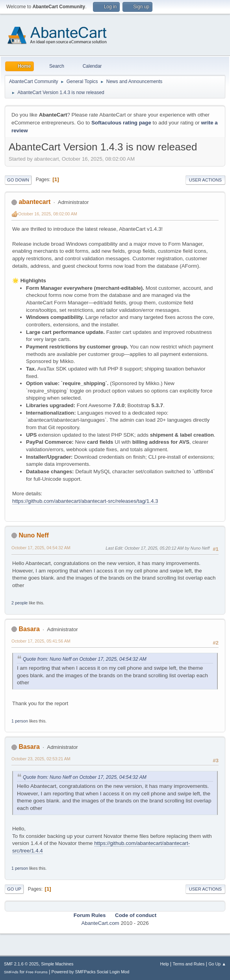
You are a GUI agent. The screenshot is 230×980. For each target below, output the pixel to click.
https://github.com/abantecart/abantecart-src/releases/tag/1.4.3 (85, 501)
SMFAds (11, 972)
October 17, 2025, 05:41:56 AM (41, 641)
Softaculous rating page (121, 123)
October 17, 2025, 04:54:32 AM (41, 548)
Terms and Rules (189, 964)
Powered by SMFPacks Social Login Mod (91, 972)
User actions (205, 180)
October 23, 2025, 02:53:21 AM (41, 759)
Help (165, 964)
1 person (20, 721)
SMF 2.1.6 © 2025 (21, 964)
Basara (29, 629)
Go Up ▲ (217, 964)
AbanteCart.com (100, 923)
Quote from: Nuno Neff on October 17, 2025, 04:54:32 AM (85, 659)
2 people (19, 603)
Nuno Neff (33, 535)
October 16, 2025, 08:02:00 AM (48, 214)
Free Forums (37, 972)
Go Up (14, 889)
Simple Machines (57, 964)
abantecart (34, 202)
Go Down (18, 180)
